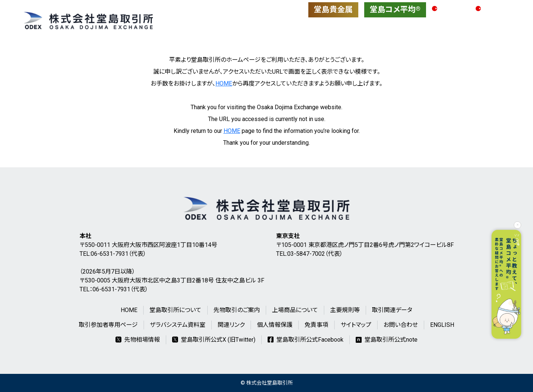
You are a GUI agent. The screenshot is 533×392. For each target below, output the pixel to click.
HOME (224, 83)
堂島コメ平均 (395, 10)
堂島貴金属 (333, 10)
